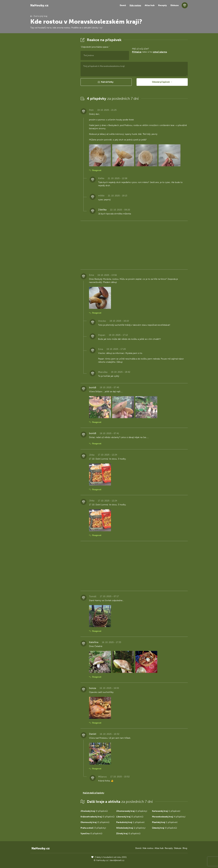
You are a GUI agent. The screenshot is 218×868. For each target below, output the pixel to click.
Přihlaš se (137, 52)
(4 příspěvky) (169, 817)
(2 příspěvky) (132, 811)
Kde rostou (135, 5)
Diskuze (175, 5)
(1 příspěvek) (166, 811)
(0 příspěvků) (94, 811)
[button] (106, 82)
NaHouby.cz (39, 5)
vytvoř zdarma (160, 52)
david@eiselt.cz (117, 860)
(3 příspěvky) (93, 828)
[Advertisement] (53, 82)
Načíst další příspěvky (93, 793)
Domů (123, 5)
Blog (185, 848)
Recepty (163, 5)
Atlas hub (150, 5)
